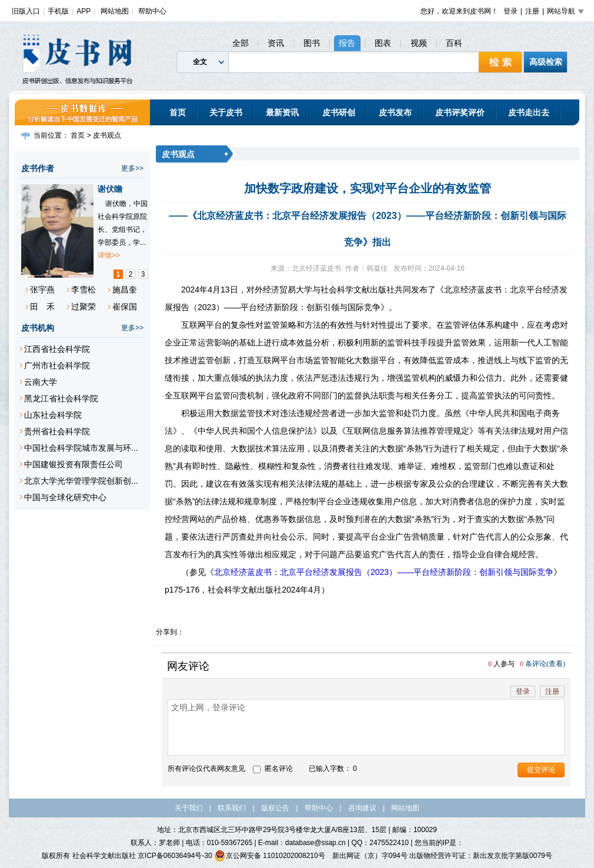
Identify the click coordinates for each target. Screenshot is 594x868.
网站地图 (115, 11)
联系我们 (232, 808)
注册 (532, 11)
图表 (383, 43)
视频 (419, 43)
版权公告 (275, 808)
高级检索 (546, 62)
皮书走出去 (529, 112)
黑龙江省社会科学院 (61, 398)
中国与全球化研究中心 (65, 497)
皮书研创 (339, 112)
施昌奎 (125, 290)
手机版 (58, 11)
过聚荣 (84, 307)
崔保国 (125, 307)
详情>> (109, 255)
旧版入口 (26, 11)
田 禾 (42, 307)
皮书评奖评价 (460, 112)
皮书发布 (395, 112)
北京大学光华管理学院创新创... (81, 481)
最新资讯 (282, 112)
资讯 (276, 43)
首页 (178, 112)
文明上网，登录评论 (366, 727)
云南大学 (41, 382)
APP (84, 11)
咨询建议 (362, 808)
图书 (312, 43)
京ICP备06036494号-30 (175, 856)
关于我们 (189, 808)
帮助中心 (152, 11)
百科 (454, 43)
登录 (510, 11)
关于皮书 (226, 112)
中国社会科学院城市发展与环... (81, 448)
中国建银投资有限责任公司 (74, 464)
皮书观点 (107, 135)
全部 (241, 43)
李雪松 (84, 290)
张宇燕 (42, 290)
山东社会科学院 (53, 415)
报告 (347, 43)
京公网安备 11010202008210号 (270, 856)
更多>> (132, 168)
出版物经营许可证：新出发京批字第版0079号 (481, 856)
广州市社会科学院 (57, 365)
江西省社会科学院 (57, 349)
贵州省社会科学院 (57, 431)
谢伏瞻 (110, 189)
